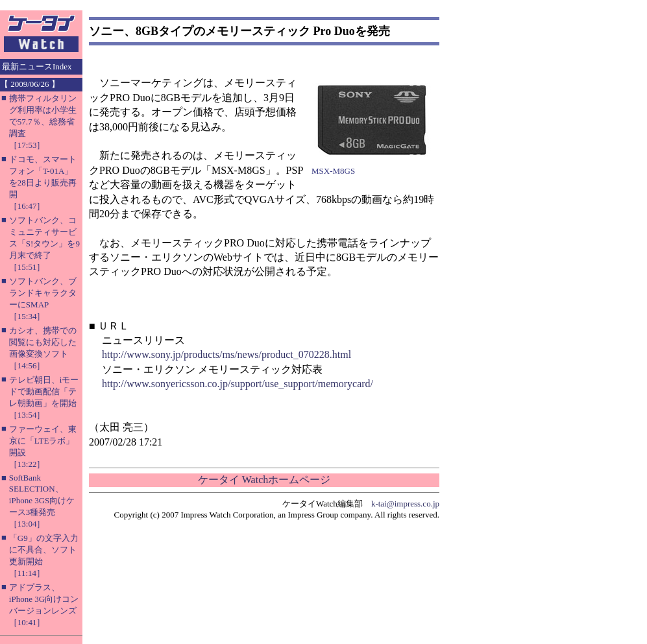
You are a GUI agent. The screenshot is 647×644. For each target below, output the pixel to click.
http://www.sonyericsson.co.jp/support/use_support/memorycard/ (238, 384)
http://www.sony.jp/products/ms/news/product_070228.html (226, 354)
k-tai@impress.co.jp (405, 504)
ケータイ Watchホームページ (264, 480)
